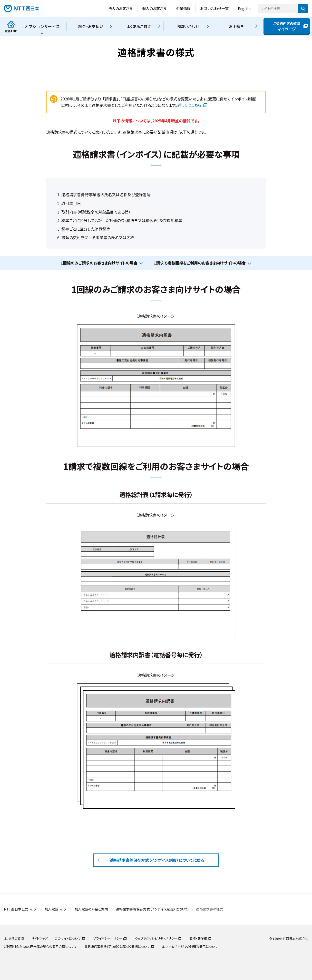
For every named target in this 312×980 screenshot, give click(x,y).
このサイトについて (68, 938)
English (244, 8)
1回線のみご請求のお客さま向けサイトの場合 (99, 263)
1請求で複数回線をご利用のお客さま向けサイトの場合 (200, 263)
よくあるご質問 (14, 938)
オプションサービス (42, 26)
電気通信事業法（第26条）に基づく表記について (117, 946)
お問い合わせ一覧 (214, 8)
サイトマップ (39, 938)
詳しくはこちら (192, 105)
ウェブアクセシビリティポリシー (156, 938)
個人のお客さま (154, 8)
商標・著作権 (198, 938)
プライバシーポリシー (108, 938)
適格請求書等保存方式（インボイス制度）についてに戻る (157, 860)
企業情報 (183, 8)
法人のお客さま (120, 8)
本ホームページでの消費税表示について (190, 946)
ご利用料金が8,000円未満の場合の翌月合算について (40, 946)
